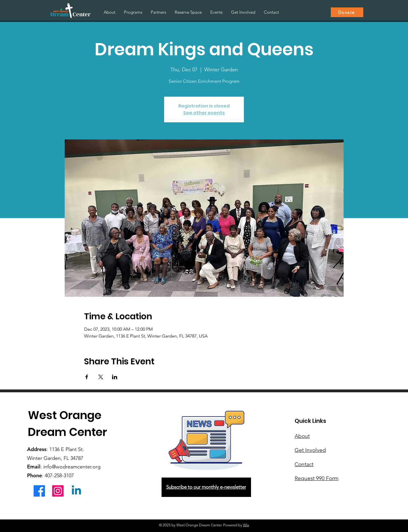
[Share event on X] (101, 377)
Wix (246, 525)
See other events (204, 113)
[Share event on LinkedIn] (115, 377)
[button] (133, 12)
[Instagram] (58, 491)
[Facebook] (39, 491)
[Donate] (347, 12)
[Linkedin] (76, 491)
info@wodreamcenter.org (72, 467)
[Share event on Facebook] (87, 377)
